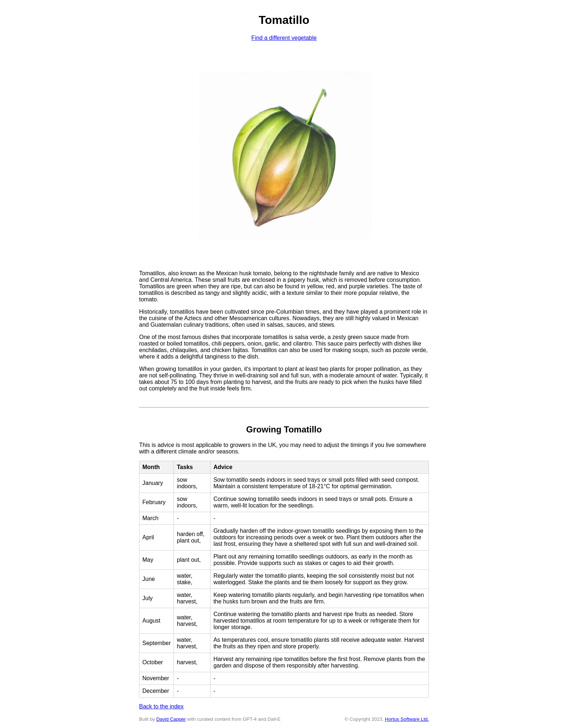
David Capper (171, 719)
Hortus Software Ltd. (407, 719)
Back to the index (161, 706)
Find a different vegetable (284, 38)
